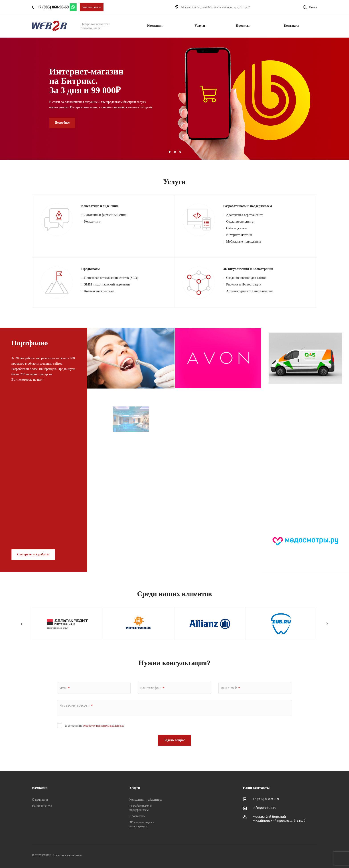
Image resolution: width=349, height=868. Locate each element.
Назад (23, 625)
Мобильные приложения (244, 241)
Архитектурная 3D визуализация (249, 291)
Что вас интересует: (76, 706)
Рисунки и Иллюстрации (244, 284)
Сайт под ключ (237, 228)
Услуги (200, 26)
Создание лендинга (240, 221)
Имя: (65, 688)
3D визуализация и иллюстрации (248, 269)
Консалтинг (92, 221)
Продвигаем (90, 269)
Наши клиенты (42, 806)
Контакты (291, 26)
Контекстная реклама (99, 291)
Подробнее (62, 123)
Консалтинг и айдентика (100, 206)
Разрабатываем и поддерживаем (248, 206)
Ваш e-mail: (231, 688)
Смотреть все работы (33, 554)
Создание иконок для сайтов (246, 278)
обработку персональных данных (103, 726)
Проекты (243, 26)
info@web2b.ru (264, 808)
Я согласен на (94, 726)
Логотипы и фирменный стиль (106, 215)
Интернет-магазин (239, 235)
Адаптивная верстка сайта (245, 215)
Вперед (327, 625)
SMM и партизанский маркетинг (107, 284)
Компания (155, 26)
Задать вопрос (174, 740)
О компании (40, 800)
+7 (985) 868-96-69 (53, 7)
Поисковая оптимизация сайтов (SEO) (111, 278)
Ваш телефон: (152, 688)
